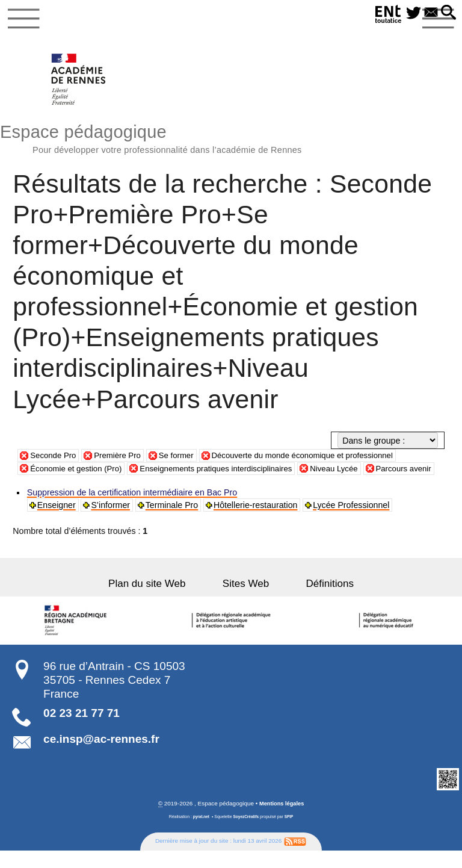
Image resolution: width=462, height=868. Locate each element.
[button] (447, 13)
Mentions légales (282, 820)
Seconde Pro (55, 459)
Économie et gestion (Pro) (79, 473)
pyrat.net (199, 834)
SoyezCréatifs (246, 834)
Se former (185, 459)
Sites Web (246, 600)
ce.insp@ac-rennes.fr (101, 756)
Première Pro (123, 459)
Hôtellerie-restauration (257, 522)
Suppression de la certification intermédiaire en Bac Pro (133, 510)
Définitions (316, 600)
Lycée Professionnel (353, 522)
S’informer (112, 522)
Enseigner (57, 522)
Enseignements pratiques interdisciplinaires (229, 473)
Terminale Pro (173, 522)
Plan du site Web (161, 600)
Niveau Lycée (355, 473)
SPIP (291, 834)
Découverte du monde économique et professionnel (319, 459)
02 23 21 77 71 (82, 730)
